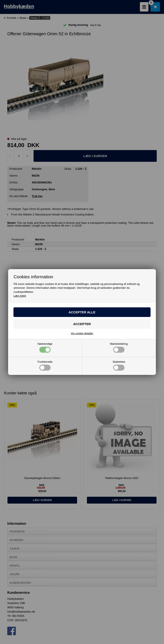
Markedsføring (119, 348)
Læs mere (20, 296)
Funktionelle (45, 365)
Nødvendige (45, 348)
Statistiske (119, 365)
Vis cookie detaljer (82, 333)
